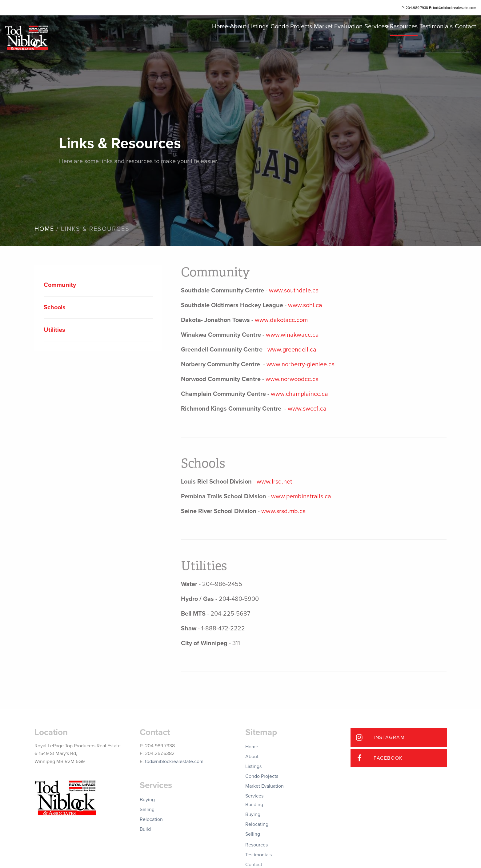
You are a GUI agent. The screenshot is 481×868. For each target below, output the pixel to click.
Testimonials (426, 43)
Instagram (389, 737)
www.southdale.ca (294, 291)
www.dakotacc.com (281, 320)
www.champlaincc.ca (299, 394)
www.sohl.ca (305, 305)
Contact (461, 43)
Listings (215, 43)
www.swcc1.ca (307, 409)
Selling (147, 810)
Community (60, 285)
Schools (55, 307)
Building (254, 805)
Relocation (151, 819)
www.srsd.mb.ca (284, 511)
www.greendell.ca (292, 350)
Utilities (54, 330)
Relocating (257, 824)
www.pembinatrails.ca (301, 496)
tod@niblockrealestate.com (174, 762)
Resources (388, 43)
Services (350, 43)
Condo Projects (254, 43)
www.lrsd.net (274, 482)
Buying (147, 800)
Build (145, 829)
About (189, 43)
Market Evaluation (307, 43)
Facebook (388, 758)
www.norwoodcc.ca (292, 379)
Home (166, 43)
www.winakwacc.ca (292, 335)
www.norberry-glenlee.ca (301, 364)
